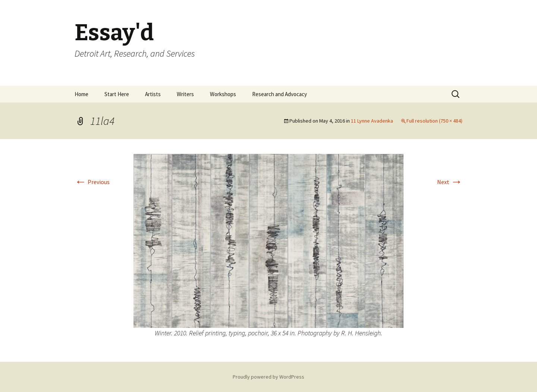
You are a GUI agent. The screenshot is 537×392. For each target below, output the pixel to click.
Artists (153, 94)
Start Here (117, 94)
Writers (185, 94)
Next (450, 182)
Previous (92, 182)
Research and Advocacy (280, 94)
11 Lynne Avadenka (372, 121)
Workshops (223, 94)
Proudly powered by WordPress (268, 377)
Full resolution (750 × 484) (434, 121)
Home (81, 94)
